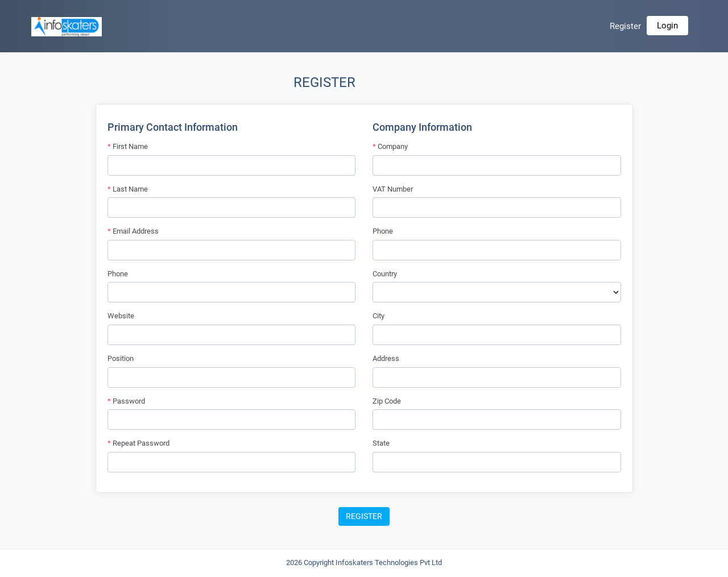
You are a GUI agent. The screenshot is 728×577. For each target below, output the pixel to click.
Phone (118, 274)
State (381, 443)
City (379, 316)
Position (121, 358)
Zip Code (387, 401)
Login (667, 26)
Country (385, 274)
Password (126, 401)
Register (625, 26)
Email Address (133, 231)
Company (390, 146)
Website (121, 316)
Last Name (128, 189)
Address (386, 358)
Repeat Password (138, 443)
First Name (128, 146)
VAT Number (393, 189)
